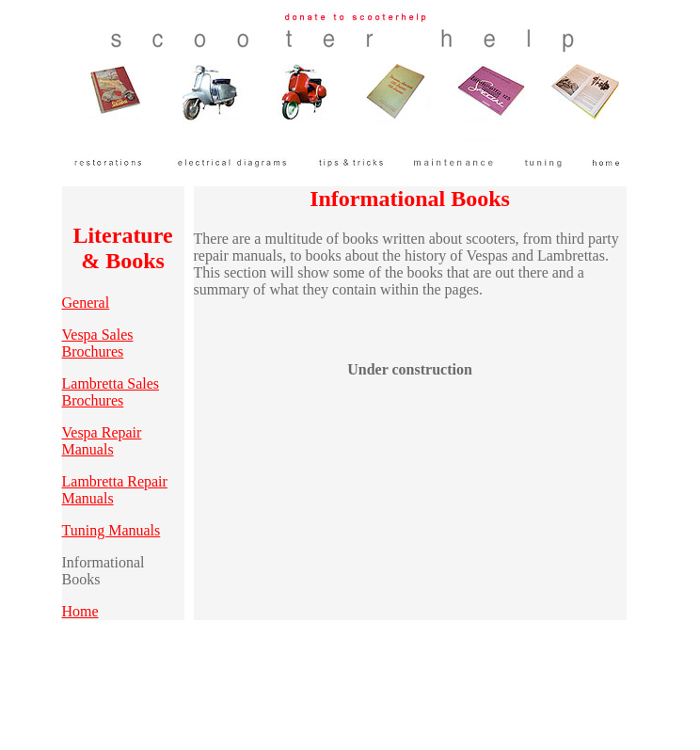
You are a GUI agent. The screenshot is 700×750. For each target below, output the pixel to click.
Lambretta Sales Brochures (111, 392)
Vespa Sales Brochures (98, 343)
